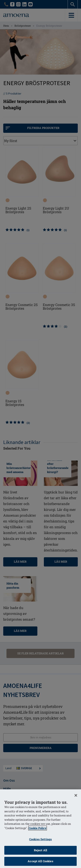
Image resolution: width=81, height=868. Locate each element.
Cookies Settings (40, 839)
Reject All (40, 850)
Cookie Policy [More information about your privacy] (38, 828)
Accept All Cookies (40, 861)
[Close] (76, 795)
